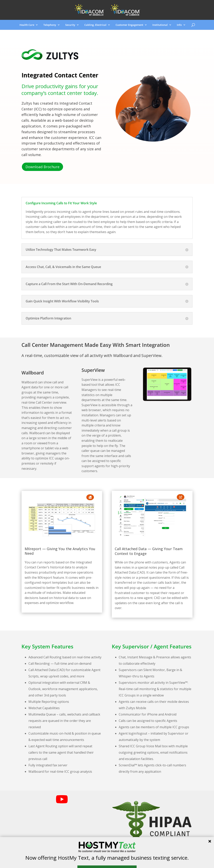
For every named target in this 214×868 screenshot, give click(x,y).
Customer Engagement (129, 25)
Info (179, 25)
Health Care (27, 25)
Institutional (160, 25)
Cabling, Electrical (95, 25)
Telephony (50, 25)
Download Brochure (42, 167)
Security (70, 25)
